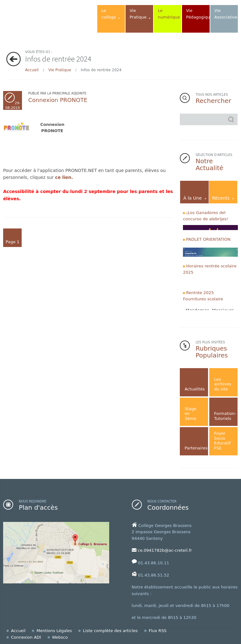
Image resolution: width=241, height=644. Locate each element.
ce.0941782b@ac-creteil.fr (165, 550)
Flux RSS (158, 631)
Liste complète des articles (110, 631)
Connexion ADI (26, 637)
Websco (60, 637)
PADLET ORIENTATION (208, 239)
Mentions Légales (54, 631)
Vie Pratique (60, 70)
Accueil (32, 70)
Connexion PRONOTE (58, 100)
